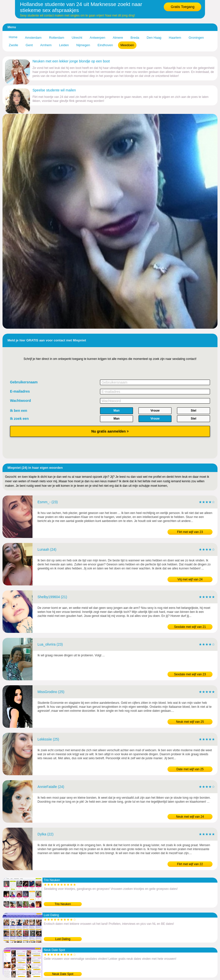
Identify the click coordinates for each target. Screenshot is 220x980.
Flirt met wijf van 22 (190, 864)
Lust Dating (63, 939)
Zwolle (13, 45)
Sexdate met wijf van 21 (190, 627)
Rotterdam (57, 38)
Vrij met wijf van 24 (190, 579)
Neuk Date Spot (63, 974)
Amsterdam (33, 38)
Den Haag (154, 38)
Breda (135, 38)
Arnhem (46, 45)
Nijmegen (83, 45)
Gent (29, 45)
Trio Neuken (63, 904)
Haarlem (175, 38)
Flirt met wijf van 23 (190, 532)
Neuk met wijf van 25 (190, 722)
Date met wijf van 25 (190, 769)
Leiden (64, 45)
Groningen (196, 38)
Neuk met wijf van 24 (190, 817)
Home (13, 37)
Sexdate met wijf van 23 (190, 674)
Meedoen (127, 45)
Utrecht (77, 38)
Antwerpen (97, 38)
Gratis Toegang (183, 7)
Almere (118, 38)
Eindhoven (105, 45)
